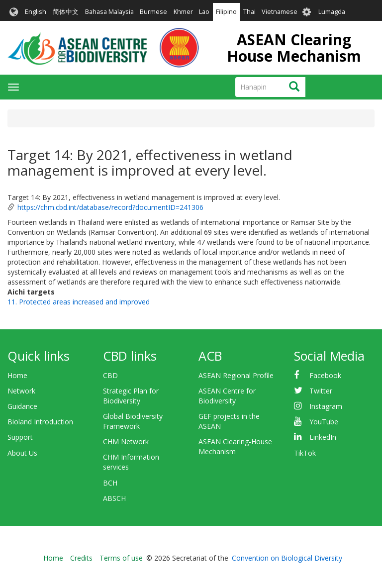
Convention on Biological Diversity (287, 558)
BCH (110, 483)
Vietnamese (280, 12)
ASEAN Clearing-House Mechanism (235, 446)
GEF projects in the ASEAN (229, 421)
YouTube (324, 422)
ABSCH (114, 498)
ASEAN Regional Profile (236, 375)
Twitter (321, 391)
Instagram (326, 406)
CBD (110, 375)
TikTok (305, 453)
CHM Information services (131, 462)
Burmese (153, 12)
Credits (81, 558)
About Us (22, 453)
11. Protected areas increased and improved (79, 302)
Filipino (226, 12)
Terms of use (121, 558)
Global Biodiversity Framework (133, 421)
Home (17, 375)
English (36, 12)
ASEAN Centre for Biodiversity (227, 396)
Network (21, 391)
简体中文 (66, 12)
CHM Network (126, 441)
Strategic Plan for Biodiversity (131, 396)
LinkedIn (323, 437)
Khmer (183, 12)
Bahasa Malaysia (109, 12)
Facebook (325, 375)
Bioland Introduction (40, 422)
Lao (204, 12)
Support (20, 437)
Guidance (22, 406)
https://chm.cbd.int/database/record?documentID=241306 (110, 207)
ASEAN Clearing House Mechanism (294, 48)
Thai (249, 12)
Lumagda (332, 12)
